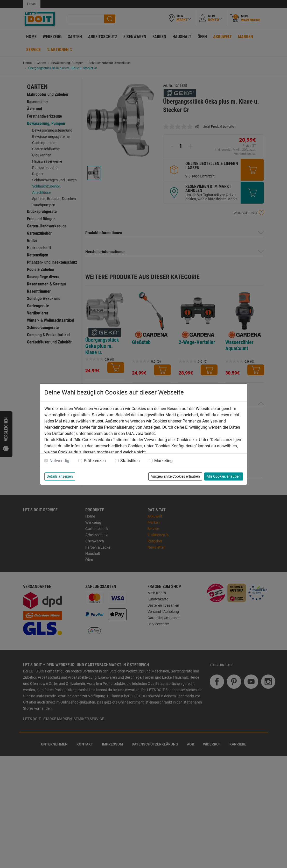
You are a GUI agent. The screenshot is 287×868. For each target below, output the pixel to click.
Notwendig (59, 461)
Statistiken (130, 461)
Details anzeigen (60, 476)
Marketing (163, 461)
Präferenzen (95, 461)
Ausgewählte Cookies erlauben (175, 476)
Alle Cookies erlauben (224, 476)
